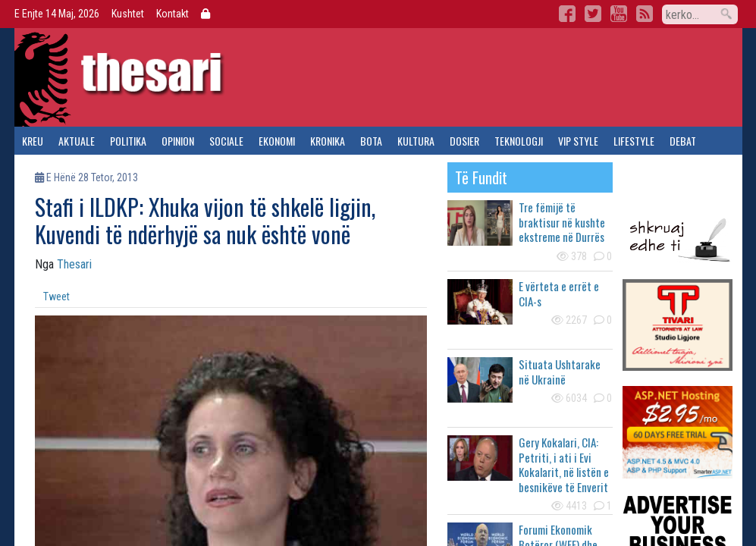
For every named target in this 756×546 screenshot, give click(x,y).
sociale (226, 141)
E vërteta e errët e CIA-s (559, 293)
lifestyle (634, 141)
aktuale (77, 141)
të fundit (481, 177)
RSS (645, 14)
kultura (416, 141)
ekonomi (277, 141)
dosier (464, 141)
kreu (33, 141)
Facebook (567, 14)
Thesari (74, 264)
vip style (578, 141)
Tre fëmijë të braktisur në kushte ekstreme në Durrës (562, 222)
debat (683, 141)
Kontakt (173, 14)
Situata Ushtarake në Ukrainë (560, 372)
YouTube (619, 14)
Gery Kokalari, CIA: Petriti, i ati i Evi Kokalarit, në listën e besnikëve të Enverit (564, 464)
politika (128, 141)
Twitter (593, 14)
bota (371, 141)
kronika (328, 141)
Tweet (56, 297)
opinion (178, 141)
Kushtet (128, 14)
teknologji (519, 141)
